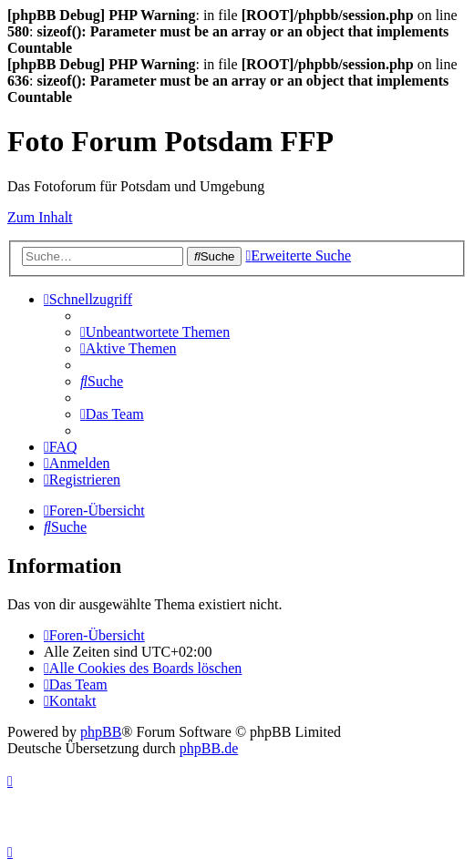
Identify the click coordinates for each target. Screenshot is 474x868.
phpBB (101, 732)
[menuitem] (155, 332)
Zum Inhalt (40, 217)
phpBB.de (209, 748)
